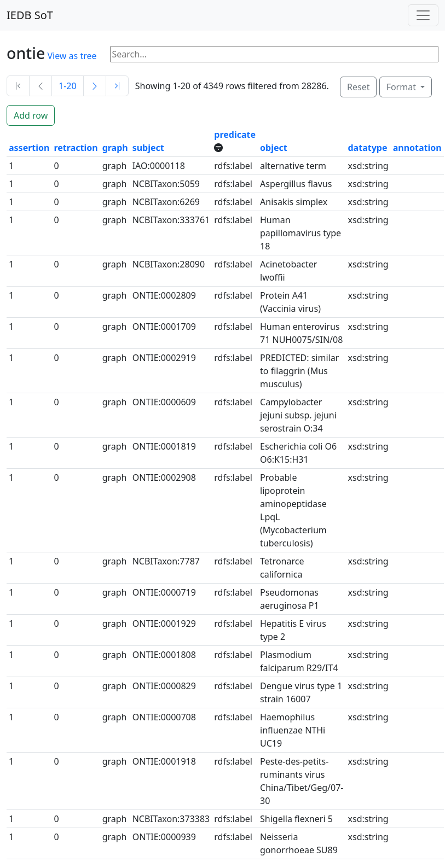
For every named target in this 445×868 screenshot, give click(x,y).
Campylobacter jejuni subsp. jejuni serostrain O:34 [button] (298, 415)
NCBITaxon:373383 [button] (171, 819)
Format (402, 87)
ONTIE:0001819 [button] (164, 446)
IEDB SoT (30, 15)
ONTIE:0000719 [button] (164, 592)
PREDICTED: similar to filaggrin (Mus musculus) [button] (299, 371)
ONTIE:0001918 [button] (164, 761)
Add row (31, 115)
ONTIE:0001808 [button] (164, 655)
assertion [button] (29, 148)
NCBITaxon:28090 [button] (169, 264)
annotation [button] (417, 148)
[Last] (117, 86)
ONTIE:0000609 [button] (164, 402)
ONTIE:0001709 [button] (164, 327)
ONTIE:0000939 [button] (164, 837)
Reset (358, 87)
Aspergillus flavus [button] (296, 184)
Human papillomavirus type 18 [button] (300, 233)
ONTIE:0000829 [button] (164, 686)
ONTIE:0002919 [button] (164, 358)
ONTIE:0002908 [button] (164, 477)
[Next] (95, 86)
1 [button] (11, 166)
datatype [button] (368, 148)
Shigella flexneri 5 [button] (296, 819)
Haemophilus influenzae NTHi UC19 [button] (293, 730)
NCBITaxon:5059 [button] (166, 184)
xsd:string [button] (368, 166)
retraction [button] (76, 148)
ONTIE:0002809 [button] (164, 295)
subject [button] (148, 148)
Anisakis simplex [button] (294, 202)
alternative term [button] (293, 166)
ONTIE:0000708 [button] (164, 717)
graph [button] (115, 148)
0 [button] (56, 166)
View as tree (72, 56)
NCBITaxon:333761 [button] (171, 220)
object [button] (274, 148)
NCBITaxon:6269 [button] (166, 202)
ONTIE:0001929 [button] (164, 624)
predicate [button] (235, 135)
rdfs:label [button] (233, 166)
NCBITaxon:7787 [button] (166, 561)
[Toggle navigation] (423, 15)
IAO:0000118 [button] (159, 166)
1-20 (68, 86)
